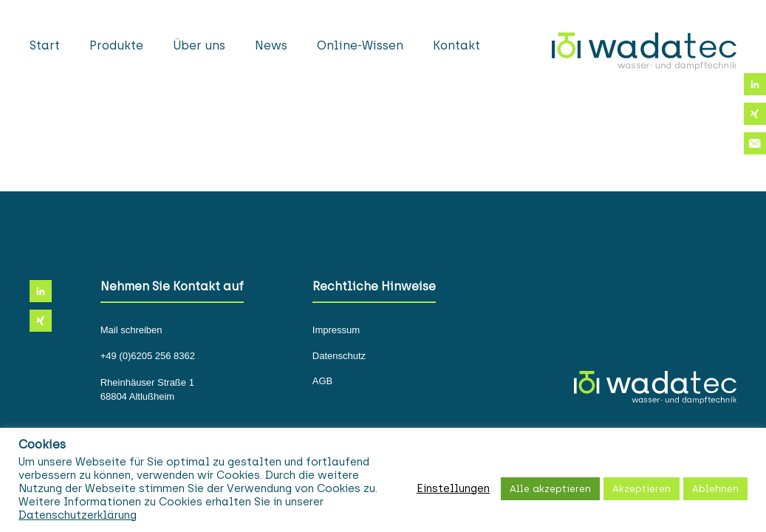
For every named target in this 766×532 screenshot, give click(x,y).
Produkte (116, 45)
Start (45, 45)
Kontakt (456, 45)
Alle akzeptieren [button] (550, 489)
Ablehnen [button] (715, 489)
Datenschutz (339, 356)
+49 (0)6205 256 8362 (148, 356)
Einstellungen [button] (453, 488)
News (271, 45)
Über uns (199, 45)
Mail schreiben (131, 330)
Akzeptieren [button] (642, 489)
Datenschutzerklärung (78, 515)
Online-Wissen (360, 45)
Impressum (336, 330)
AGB (322, 381)
